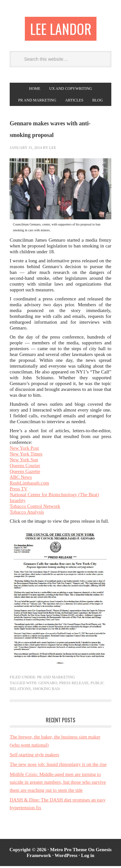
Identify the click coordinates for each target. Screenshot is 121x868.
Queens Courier (25, 467)
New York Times (26, 456)
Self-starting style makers (34, 757)
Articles (74, 102)
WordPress (66, 857)
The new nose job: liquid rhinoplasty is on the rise (58, 766)
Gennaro (48, 685)
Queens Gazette (25, 473)
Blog (98, 102)
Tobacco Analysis (27, 514)
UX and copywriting (71, 90)
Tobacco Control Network (35, 508)
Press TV (19, 491)
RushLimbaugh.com (29, 485)
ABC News (21, 479)
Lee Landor (60, 30)
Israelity (18, 502)
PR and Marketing (37, 102)
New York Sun (24, 462)
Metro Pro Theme (68, 852)
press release (74, 685)
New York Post (24, 450)
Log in (88, 857)
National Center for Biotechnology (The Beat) (54, 497)
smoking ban (46, 691)
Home (35, 90)
